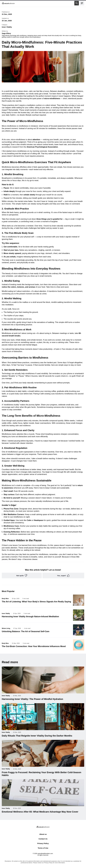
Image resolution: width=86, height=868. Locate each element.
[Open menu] (82, 3)
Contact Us (43, 839)
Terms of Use (43, 848)
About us (43, 834)
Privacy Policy (43, 843)
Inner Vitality (7, 27)
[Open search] (77, 3)
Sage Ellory (6, 33)
